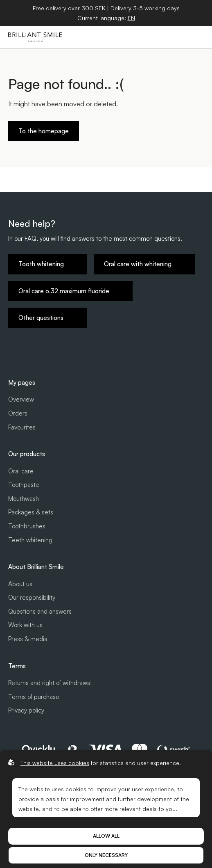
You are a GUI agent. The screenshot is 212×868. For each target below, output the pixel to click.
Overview (21, 399)
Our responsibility (32, 597)
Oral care (21, 471)
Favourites (22, 427)
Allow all (106, 836)
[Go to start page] (35, 37)
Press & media (28, 639)
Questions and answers (40, 611)
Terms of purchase (34, 697)
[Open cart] (177, 37)
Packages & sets (31, 512)
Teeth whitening (30, 540)
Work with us (25, 625)
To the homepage (44, 131)
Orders (18, 413)
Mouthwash (24, 499)
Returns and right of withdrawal (50, 683)
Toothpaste (24, 485)
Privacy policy (26, 710)
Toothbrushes (27, 526)
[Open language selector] (131, 18)
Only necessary (106, 855)
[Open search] (158, 37)
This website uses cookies (55, 763)
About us (20, 584)
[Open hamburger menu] (196, 37)
